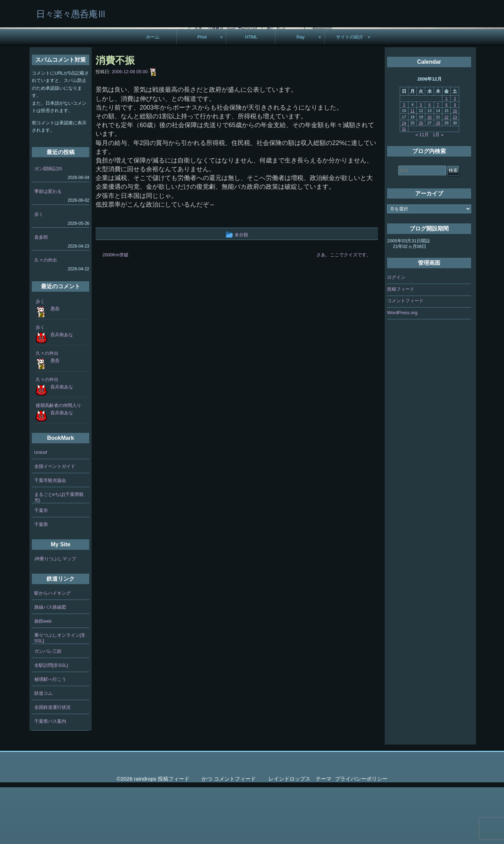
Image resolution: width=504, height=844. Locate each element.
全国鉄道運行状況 (52, 764)
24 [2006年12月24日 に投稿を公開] (404, 180)
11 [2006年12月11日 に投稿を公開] (412, 167)
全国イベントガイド (55, 523)
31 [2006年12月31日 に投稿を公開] (404, 186)
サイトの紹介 (350, 94)
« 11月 (422, 191)
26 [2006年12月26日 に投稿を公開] (421, 180)
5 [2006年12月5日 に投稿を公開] (421, 161)
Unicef (41, 509)
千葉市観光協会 (50, 537)
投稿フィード (401, 345)
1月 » (438, 191)
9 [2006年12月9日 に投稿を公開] (455, 161)
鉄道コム (43, 750)
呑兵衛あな (62, 391)
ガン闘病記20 (48, 225)
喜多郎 (41, 294)
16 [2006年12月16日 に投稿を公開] (455, 167)
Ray (300, 94)
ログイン (396, 334)
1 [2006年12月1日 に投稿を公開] (447, 155)
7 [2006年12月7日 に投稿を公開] (438, 161)
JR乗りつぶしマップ (55, 615)
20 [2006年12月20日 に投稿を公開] (429, 173)
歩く (39, 271)
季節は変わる (48, 248)
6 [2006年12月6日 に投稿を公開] (429, 161)
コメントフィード (405, 357)
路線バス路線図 (50, 664)
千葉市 (41, 567)
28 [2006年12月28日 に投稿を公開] (438, 180)
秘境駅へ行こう (50, 736)
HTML (251, 94)
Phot (202, 94)
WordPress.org (402, 369)
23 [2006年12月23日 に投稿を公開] (455, 173)
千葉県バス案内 (50, 778)
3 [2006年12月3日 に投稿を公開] (404, 161)
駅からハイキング (52, 650)
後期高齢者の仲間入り (58, 462)
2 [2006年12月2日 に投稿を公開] (455, 155)
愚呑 (55, 365)
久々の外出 (46, 317)
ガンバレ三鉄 (48, 708)
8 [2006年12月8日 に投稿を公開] (447, 161)
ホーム (153, 94)
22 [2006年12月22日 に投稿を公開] (446, 173)
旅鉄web (43, 678)
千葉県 (41, 581)
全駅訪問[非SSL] (51, 722)
